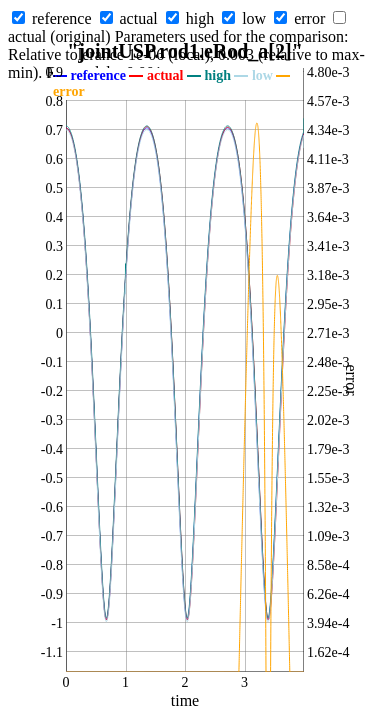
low (254, 18)
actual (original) (59, 36)
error (309, 18)
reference (62, 18)
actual (139, 18)
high (200, 18)
